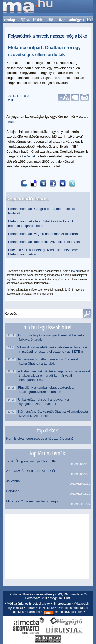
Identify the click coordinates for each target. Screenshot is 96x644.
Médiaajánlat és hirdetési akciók (29, 604)
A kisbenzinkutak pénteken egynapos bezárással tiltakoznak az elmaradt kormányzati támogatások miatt (54, 376)
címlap (9, 20)
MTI (10, 100)
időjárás (24, 20)
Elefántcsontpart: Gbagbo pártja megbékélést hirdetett (42, 211)
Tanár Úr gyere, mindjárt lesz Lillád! (32, 461)
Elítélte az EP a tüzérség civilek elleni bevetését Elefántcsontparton (43, 252)
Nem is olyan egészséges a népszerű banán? (40, 438)
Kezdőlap (28, 8)
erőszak (30, 156)
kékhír (38, 20)
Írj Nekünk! (46, 608)
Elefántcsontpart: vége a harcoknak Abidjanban (43, 234)
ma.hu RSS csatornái (64, 612)
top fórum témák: (48, 453)
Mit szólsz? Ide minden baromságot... (34, 501)
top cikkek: (48, 430)
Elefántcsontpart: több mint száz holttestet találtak (45, 242)
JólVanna (13, 481)
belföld (51, 20)
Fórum (31, 608)
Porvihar (12, 491)
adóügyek (77, 20)
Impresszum (62, 604)
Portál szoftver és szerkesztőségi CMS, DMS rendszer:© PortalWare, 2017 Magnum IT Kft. (48, 596)
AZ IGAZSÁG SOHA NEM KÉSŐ (30, 471)
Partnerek (34, 612)
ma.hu (75, 271)
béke (10, 122)
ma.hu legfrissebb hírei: (48, 327)
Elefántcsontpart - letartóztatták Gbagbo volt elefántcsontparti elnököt (41, 224)
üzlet (63, 20)
